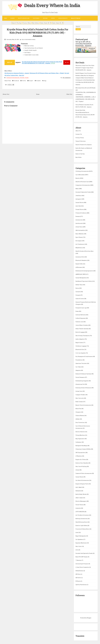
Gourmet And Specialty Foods (84, 553)
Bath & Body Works (81, 494)
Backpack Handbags (81, 446)
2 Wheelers (79, 456)
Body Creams (79, 402)
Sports (53, 18)
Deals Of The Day (17, 23)
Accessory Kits (80, 257)
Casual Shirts (80, 202)
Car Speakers (79, 539)
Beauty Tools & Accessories (83, 405)
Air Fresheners (80, 244)
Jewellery (78, 196)
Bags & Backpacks (81, 536)
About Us (78, 131)
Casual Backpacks (81, 278)
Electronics (36, 18)
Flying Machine (80, 435)
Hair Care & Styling (81, 466)
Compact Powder (80, 395)
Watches (45, 18)
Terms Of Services (81, 141)
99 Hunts (78, 581)
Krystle (22, 78)
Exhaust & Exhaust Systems (84, 374)
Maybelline (79, 248)
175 (67, 62)
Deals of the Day (80, 154)
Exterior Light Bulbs (81, 525)
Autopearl (79, 199)
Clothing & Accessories (13, 78)
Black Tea (78, 409)
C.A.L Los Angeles (81, 353)
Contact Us (79, 134)
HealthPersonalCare (81, 522)
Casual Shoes (79, 477)
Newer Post (6, 94)
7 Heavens (79, 560)
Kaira (77, 288)
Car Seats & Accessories (82, 480)
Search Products (63, 18)
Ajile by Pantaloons (81, 585)
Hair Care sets (80, 398)
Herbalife (78, 491)
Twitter (23, 81)
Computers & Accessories (83, 185)
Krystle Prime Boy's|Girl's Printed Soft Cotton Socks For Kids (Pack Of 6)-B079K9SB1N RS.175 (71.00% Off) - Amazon (38, 33)
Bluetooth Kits (80, 349)
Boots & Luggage (80, 332)
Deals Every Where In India (52, 5)
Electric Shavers (80, 432)
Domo (77, 311)
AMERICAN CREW (81, 274)
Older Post (69, 94)
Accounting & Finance (82, 564)
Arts (77, 550)
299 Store (78, 574)
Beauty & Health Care (24, 18)
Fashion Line (80, 322)
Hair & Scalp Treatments (83, 336)
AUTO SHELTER (80, 512)
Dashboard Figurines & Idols (84, 281)
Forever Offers (27, 23)
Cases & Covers (80, 299)
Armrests (78, 508)
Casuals (78, 292)
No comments (66, 78)
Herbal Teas (79, 285)
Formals (78, 295)
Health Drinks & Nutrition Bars (84, 251)
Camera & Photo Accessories (84, 473)
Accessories (79, 220)
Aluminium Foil (80, 384)
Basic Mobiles (80, 234)
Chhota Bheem (80, 415)
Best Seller (79, 157)
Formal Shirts (80, 209)
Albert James (79, 498)
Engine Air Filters (81, 459)
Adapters (78, 370)
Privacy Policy (80, 138)
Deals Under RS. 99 (46, 23)
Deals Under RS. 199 (58, 23)
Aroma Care (79, 391)
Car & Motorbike (80, 175)
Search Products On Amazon (84, 145)
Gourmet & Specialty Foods (83, 192)
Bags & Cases (79, 343)
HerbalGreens (80, 571)
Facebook (16, 81)
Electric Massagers (81, 501)
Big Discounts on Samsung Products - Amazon (17, 73)
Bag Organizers (80, 439)
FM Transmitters (81, 452)
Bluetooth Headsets (81, 260)
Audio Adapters (80, 339)
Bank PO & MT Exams (82, 557)
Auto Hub (78, 206)
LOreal (78, 470)
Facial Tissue (79, 505)
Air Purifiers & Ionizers (82, 515)
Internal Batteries (81, 315)
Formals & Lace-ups (81, 308)
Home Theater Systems (82, 329)
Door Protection (80, 422)
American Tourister (81, 363)
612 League (79, 241)
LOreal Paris (79, 227)
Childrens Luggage (81, 346)
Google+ (30, 81)
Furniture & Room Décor (83, 529)
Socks (27, 78)
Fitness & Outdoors (81, 213)
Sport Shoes (79, 237)
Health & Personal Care (82, 182)
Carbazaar (79, 442)
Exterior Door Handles (82, 463)
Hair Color (79, 546)
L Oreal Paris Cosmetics (82, 567)
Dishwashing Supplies (82, 381)
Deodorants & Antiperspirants (84, 271)
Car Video (78, 367)
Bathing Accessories (82, 519)
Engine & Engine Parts (82, 484)
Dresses (78, 216)
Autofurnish (79, 223)
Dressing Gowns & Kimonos (84, 388)
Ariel (77, 532)
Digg (44, 81)
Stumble (38, 81)
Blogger (89, 618)
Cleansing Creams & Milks (83, 449)
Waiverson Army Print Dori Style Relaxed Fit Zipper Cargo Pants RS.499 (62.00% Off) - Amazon (85, 68)
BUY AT (10, 62)
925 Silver (78, 578)
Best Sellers (36, 23)
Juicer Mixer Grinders (82, 325)
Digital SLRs (79, 264)
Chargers (78, 412)
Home (5, 18)
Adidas (78, 419)
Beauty (78, 178)
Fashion (12, 18)
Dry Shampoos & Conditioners (84, 356)
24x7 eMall (79, 487)
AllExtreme (79, 267)
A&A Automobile (80, 230)
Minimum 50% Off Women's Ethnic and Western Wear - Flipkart (47, 73)
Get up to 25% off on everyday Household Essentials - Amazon (84, 44)
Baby (77, 189)
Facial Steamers (80, 377)
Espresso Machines (81, 543)
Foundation (79, 360)
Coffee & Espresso (81, 318)
